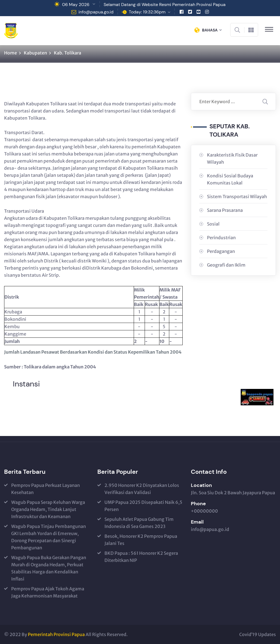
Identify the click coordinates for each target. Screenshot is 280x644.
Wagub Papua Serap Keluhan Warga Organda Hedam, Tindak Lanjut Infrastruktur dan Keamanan (48, 509)
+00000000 (204, 511)
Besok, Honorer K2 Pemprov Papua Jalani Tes (141, 540)
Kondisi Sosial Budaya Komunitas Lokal (230, 179)
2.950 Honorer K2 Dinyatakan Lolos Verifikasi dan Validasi (142, 489)
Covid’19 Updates (258, 634)
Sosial (213, 224)
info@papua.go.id (96, 12)
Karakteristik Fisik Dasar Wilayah (232, 158)
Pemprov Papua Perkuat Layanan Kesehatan (46, 489)
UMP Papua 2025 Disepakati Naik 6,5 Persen (143, 506)
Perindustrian (221, 238)
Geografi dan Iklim (226, 265)
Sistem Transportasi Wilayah (237, 197)
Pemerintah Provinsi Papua (56, 634)
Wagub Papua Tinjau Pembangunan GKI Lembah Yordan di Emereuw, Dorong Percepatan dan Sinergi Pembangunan (49, 537)
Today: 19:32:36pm (147, 12)
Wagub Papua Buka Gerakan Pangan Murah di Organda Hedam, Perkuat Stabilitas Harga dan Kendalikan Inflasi (49, 568)
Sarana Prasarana (225, 210)
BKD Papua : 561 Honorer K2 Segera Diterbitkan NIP (141, 557)
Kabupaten (35, 53)
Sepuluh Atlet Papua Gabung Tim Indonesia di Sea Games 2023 (139, 523)
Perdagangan (221, 251)
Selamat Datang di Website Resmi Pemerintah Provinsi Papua (165, 5)
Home (11, 53)
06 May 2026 (76, 5)
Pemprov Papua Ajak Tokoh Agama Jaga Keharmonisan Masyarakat (48, 592)
